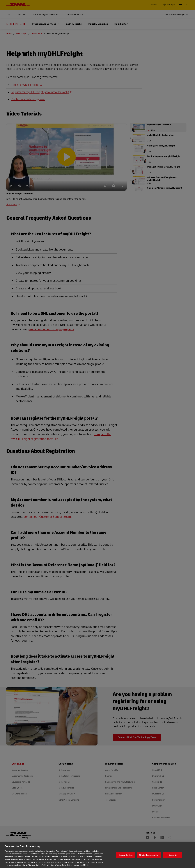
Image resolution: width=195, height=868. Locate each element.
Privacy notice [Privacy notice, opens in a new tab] (73, 865)
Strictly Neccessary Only (149, 855)
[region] (97, 855)
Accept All (173, 855)
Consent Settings (126, 855)
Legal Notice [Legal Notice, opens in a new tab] (84, 865)
